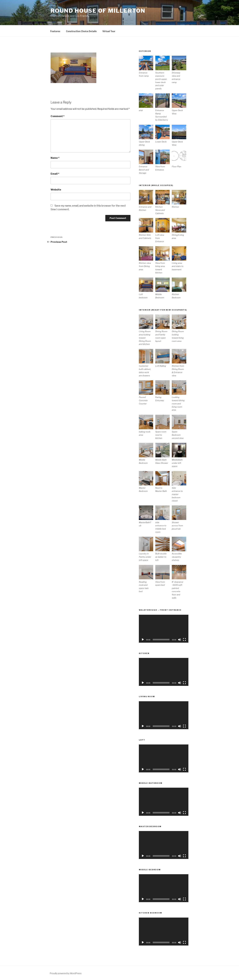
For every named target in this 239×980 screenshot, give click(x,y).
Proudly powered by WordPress (66, 973)
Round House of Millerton (98, 11)
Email (55, 173)
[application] (164, 628)
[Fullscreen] (184, 639)
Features (55, 31)
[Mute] (180, 639)
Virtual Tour (109, 31)
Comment (58, 116)
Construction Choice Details (81, 31)
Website (56, 189)
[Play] (143, 639)
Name (55, 157)
